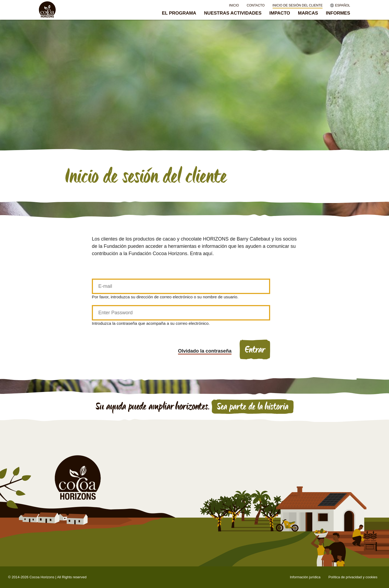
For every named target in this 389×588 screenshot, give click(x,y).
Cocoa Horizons (42, 577)
